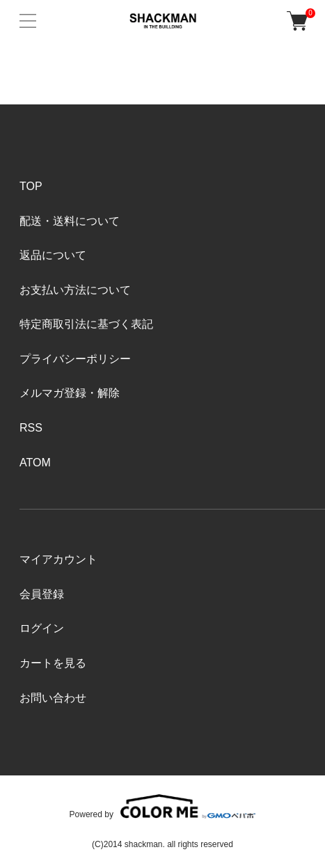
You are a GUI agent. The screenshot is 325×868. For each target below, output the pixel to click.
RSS (31, 428)
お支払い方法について (75, 290)
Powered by (163, 806)
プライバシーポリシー (75, 359)
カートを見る (53, 663)
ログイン (42, 628)
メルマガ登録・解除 (70, 393)
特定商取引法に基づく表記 (86, 324)
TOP (31, 186)
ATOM (35, 463)
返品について (53, 255)
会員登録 (42, 594)
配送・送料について (70, 221)
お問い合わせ (53, 698)
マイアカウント (58, 559)
